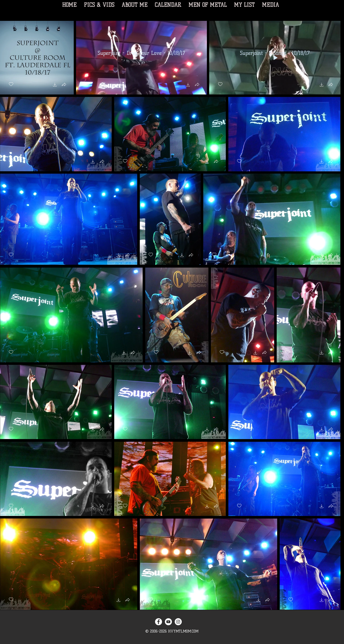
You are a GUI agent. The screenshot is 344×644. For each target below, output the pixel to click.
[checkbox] (11, 84)
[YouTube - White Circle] (168, 622)
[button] (55, 85)
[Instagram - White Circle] (178, 622)
